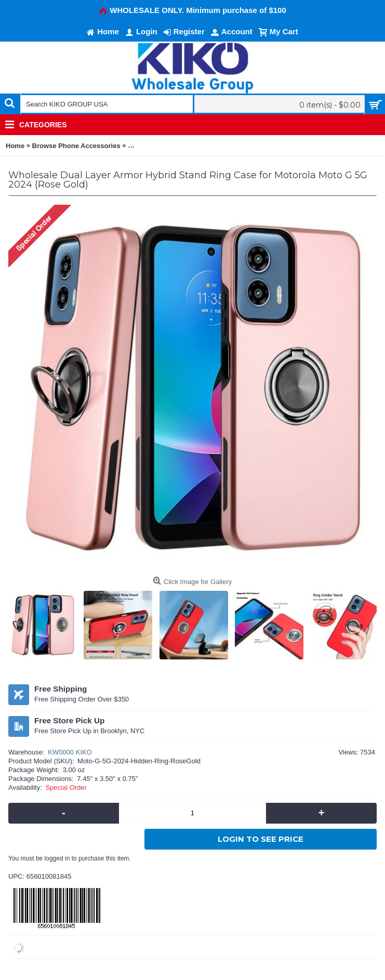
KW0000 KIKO (70, 752)
